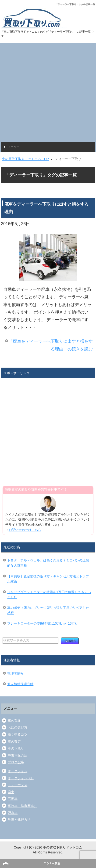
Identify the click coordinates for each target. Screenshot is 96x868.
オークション (18, 771)
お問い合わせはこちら (25, 530)
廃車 (11, 792)
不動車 (13, 799)
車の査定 (14, 741)
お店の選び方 (18, 727)
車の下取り (16, 748)
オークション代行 (21, 778)
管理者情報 (15, 673)
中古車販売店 (18, 755)
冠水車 (13, 813)
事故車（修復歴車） (22, 806)
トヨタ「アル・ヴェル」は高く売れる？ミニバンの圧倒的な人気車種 (48, 563)
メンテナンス (18, 785)
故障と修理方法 (19, 820)
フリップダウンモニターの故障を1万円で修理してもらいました (49, 595)
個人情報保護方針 (20, 684)
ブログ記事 (16, 762)
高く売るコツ (18, 734)
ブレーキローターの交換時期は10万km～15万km (43, 623)
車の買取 (14, 721)
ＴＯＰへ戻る (52, 864)
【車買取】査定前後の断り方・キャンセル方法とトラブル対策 (48, 579)
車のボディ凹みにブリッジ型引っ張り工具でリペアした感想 (48, 610)
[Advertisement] (48, 91)
